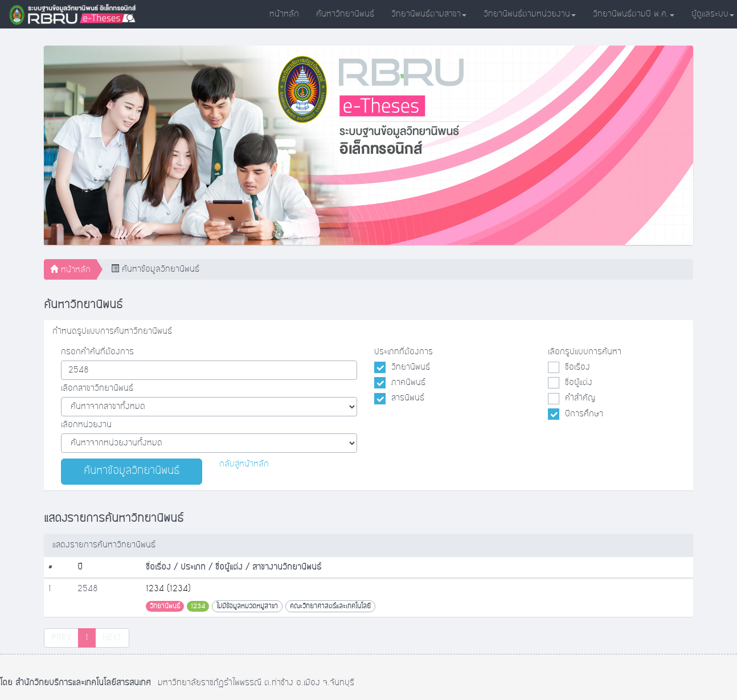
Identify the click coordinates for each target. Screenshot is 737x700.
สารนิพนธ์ (408, 398)
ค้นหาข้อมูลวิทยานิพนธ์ (132, 471)
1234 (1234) (168, 589)
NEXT (112, 638)
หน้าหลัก (284, 14)
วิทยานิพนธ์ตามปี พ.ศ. (634, 14)
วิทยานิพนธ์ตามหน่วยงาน (530, 14)
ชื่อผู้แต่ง (579, 383)
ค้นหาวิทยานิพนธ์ (345, 14)
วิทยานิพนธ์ (411, 367)
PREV (61, 638)
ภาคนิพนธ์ (408, 383)
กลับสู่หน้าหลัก (244, 464)
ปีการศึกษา (584, 414)
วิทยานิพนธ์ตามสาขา (429, 14)
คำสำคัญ (580, 398)
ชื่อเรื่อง (578, 367)
